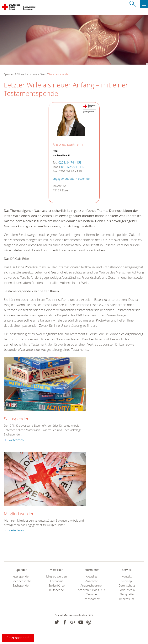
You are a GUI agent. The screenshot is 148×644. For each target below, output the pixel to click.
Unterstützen (39, 74)
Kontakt (127, 576)
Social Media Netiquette (127, 592)
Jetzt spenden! (18, 638)
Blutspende (56, 590)
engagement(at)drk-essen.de (71, 179)
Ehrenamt (56, 581)
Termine (92, 594)
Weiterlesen (16, 440)
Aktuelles (92, 576)
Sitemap (127, 581)
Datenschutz (127, 585)
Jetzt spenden (21, 576)
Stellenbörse (57, 585)
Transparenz (92, 599)
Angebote (92, 581)
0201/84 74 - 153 (70, 162)
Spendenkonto (21, 581)
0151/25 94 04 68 (73, 167)
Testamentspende (58, 74)
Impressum (127, 599)
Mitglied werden (19, 514)
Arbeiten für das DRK (92, 590)
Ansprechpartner (92, 585)
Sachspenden (17, 419)
